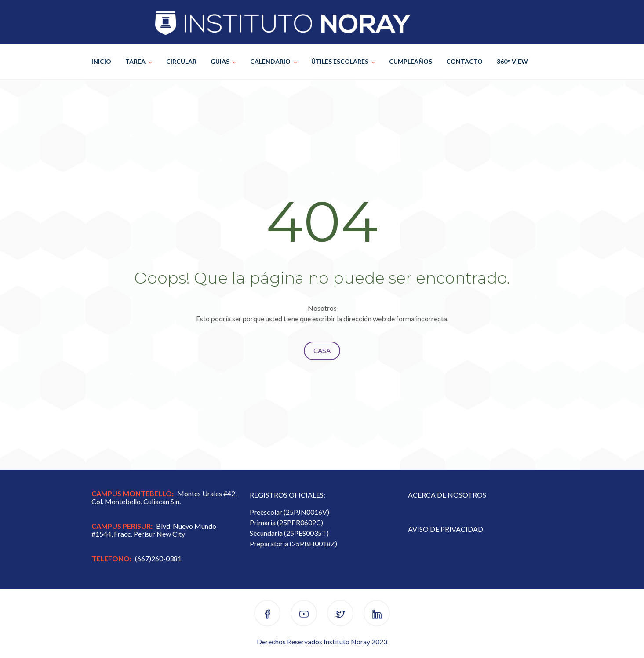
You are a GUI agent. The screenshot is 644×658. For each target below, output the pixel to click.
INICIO (101, 61)
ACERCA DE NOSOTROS (447, 495)
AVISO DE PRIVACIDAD (446, 529)
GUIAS (220, 61)
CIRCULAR (181, 61)
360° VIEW (512, 61)
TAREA (135, 61)
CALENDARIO (270, 61)
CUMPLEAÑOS (411, 61)
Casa (322, 351)
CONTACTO (464, 61)
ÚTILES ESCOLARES (340, 61)
